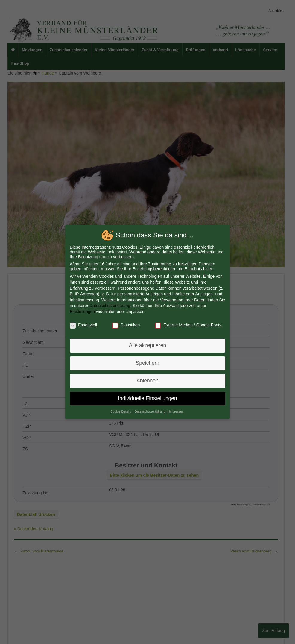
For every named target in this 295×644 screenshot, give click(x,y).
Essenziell (85, 325)
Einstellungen (83, 312)
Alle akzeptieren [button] (147, 345)
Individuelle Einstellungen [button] (147, 397)
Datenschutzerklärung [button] (150, 410)
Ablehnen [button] (147, 380)
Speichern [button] (147, 362)
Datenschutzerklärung (111, 306)
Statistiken (126, 325)
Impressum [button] (176, 410)
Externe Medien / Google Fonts (187, 325)
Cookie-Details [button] (122, 410)
